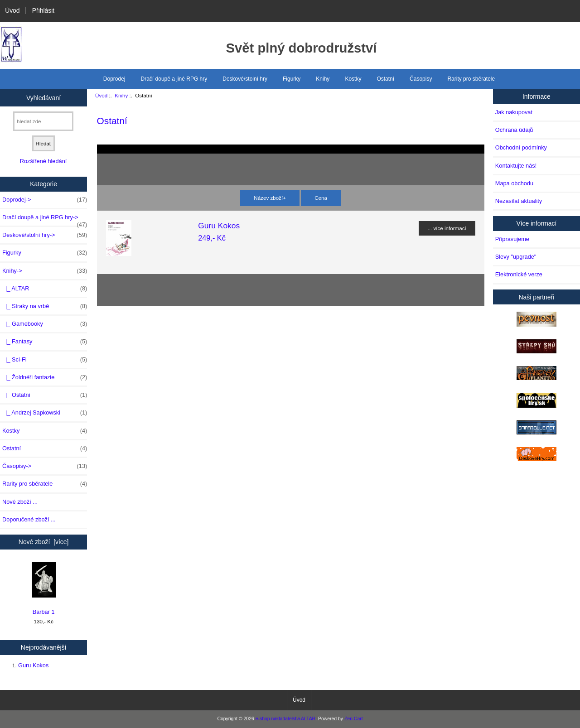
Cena (321, 198)
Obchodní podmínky (521, 147)
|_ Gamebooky (45, 324)
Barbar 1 (44, 589)
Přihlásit (43, 10)
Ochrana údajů (514, 130)
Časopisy (421, 79)
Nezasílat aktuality (519, 201)
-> (45, 271)
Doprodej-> (45, 200)
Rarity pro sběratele (471, 79)
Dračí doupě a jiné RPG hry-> (45, 220)
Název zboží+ (270, 198)
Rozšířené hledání (43, 161)
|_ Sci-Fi (45, 360)
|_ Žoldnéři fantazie (45, 377)
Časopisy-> (45, 466)
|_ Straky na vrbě (45, 306)
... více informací (447, 228)
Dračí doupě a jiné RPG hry (174, 79)
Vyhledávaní (43, 97)
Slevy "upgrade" (516, 257)
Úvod (12, 10)
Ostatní (385, 79)
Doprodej (114, 79)
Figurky (292, 79)
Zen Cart (354, 719)
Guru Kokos (33, 665)
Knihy (121, 95)
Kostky (353, 79)
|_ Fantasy (45, 342)
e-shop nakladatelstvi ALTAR (285, 719)
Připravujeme (512, 239)
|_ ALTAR (45, 289)
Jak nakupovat (514, 112)
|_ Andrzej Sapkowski (45, 413)
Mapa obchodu (514, 183)
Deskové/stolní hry (245, 79)
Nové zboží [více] (44, 542)
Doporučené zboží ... (29, 519)
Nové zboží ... (20, 502)
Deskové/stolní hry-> (45, 235)
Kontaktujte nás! (516, 166)
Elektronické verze (519, 274)
